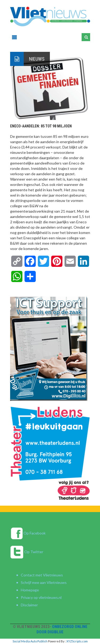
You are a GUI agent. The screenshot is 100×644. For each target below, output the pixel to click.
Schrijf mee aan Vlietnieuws (44, 582)
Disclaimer (29, 605)
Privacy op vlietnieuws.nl (41, 597)
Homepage (30, 590)
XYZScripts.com (77, 641)
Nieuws (37, 59)
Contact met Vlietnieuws (42, 575)
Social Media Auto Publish (30, 641)
